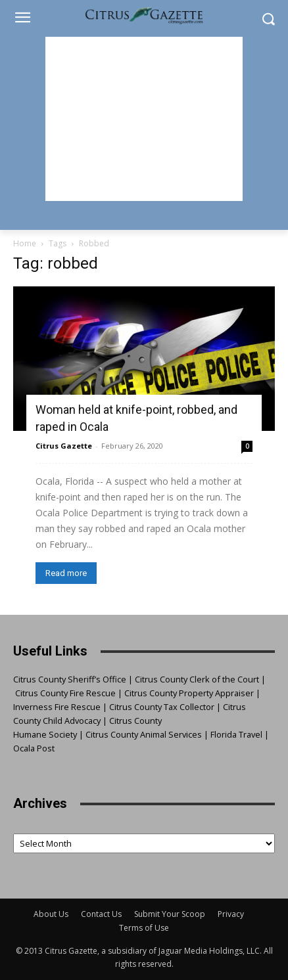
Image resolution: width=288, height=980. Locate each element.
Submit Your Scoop (170, 914)
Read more (66, 573)
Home (25, 243)
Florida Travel (236, 734)
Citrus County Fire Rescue (65, 693)
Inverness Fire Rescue (57, 707)
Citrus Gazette (64, 446)
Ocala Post (34, 748)
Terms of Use (144, 928)
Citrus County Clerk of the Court (197, 679)
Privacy (231, 914)
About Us (51, 914)
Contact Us (101, 914)
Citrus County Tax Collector (162, 707)
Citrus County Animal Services (144, 734)
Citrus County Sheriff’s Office (70, 679)
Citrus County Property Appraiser (189, 693)
